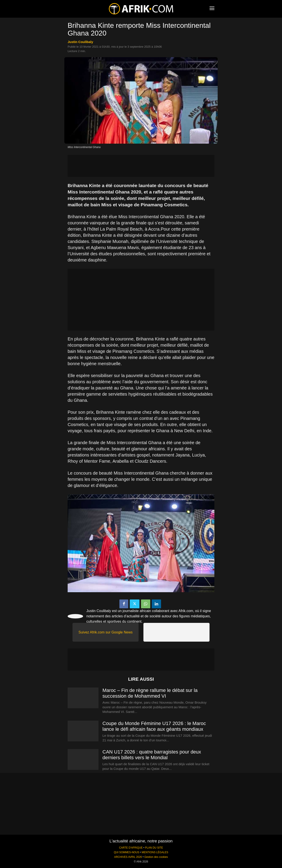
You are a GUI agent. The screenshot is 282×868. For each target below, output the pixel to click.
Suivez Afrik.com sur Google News (105, 632)
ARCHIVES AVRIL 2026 (128, 857)
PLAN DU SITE (154, 848)
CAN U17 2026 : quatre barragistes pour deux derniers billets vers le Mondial (152, 755)
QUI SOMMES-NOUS (127, 852)
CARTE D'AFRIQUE (131, 848)
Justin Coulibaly (80, 42)
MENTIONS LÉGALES (155, 852)
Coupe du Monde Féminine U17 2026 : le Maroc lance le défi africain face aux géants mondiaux (154, 726)
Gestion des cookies (156, 857)
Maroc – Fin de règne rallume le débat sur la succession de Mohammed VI (150, 693)
